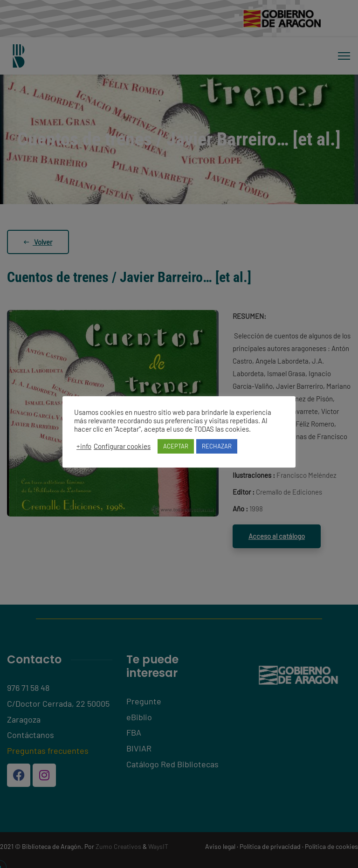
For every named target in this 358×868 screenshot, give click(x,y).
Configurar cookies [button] (122, 446)
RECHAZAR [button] (217, 446)
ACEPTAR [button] (176, 446)
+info (84, 446)
